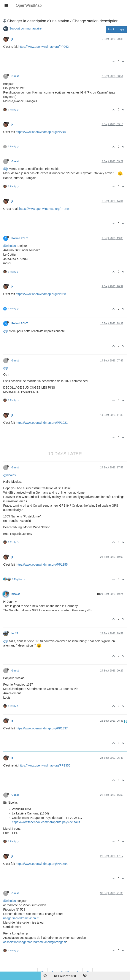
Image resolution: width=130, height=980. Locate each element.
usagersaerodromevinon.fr (21, 918)
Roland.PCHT (20, 238)
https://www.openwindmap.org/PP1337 (42, 728)
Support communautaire (25, 28)
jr (12, 39)
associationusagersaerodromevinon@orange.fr (35, 942)
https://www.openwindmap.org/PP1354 (42, 864)
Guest (15, 76)
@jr (6, 169)
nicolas (16, 594)
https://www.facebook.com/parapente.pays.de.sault (46, 822)
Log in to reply (116, 30)
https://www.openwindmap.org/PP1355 (42, 565)
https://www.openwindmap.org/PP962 (44, 47)
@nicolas (10, 246)
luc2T (15, 634)
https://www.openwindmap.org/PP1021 (42, 423)
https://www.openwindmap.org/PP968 (41, 294)
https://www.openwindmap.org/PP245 (41, 132)
